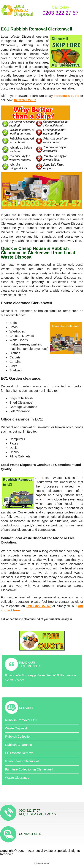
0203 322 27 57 (61, 13)
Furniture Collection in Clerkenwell (29, 769)
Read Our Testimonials (30, 664)
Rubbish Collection (18, 737)
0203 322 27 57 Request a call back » (37, 812)
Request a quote (67, 96)
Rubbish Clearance (18, 745)
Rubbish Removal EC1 (21, 720)
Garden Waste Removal (22, 761)
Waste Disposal (16, 728)
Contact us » (30, 834)
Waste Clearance (17, 778)
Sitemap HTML (42, 864)
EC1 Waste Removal (20, 753)
